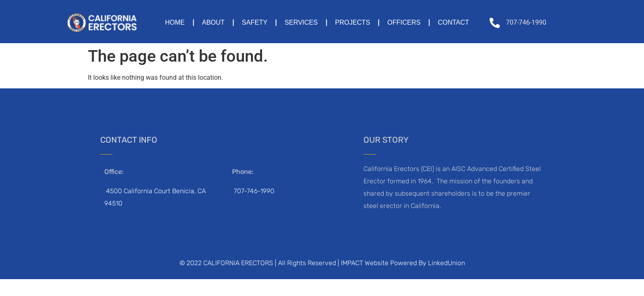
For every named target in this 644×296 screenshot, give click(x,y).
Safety (255, 22)
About (213, 22)
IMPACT (352, 263)
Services (301, 22)
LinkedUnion (446, 263)
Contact (453, 22)
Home (175, 22)
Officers (404, 22)
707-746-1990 (254, 191)
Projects (353, 22)
